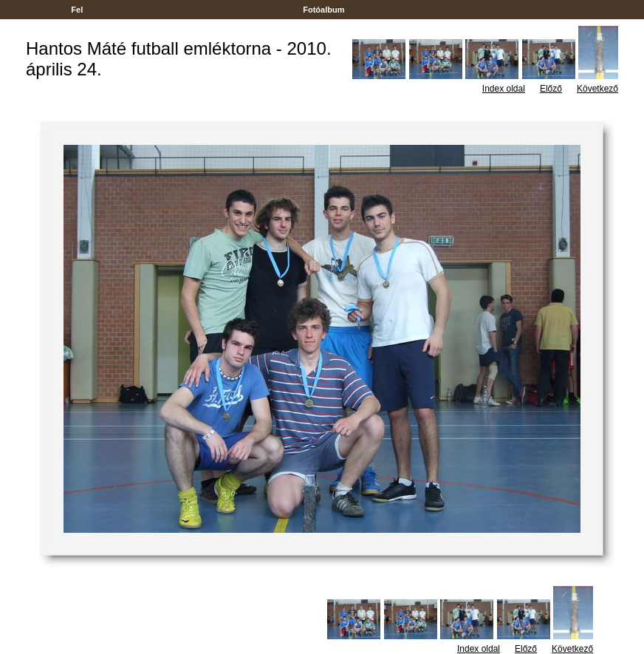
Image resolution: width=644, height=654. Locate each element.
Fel (77, 10)
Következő (597, 89)
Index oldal (504, 89)
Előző (551, 89)
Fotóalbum (323, 10)
